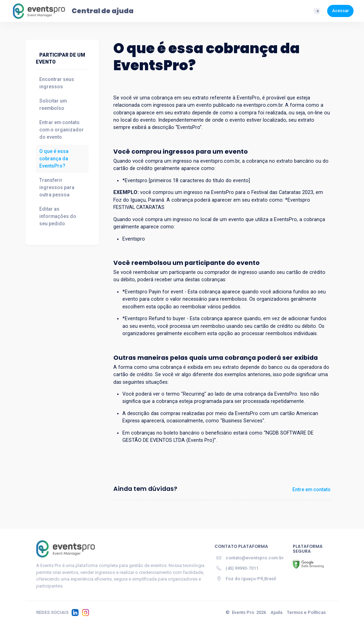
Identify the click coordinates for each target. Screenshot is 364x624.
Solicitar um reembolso (53, 104)
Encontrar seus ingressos (57, 83)
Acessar (340, 11)
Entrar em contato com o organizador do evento (62, 130)
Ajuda (276, 612)
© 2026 (246, 613)
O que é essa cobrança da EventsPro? (54, 159)
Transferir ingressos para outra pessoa (57, 187)
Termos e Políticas (306, 612)
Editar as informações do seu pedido (58, 216)
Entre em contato (312, 489)
